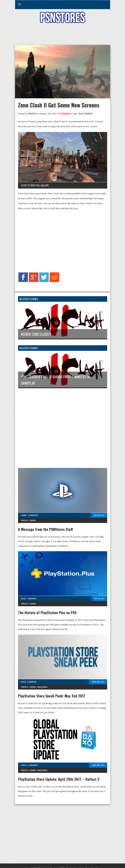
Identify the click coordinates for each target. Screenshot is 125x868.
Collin (23, 599)
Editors (24, 515)
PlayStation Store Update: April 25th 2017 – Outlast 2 (59, 779)
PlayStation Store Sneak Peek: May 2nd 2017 (52, 696)
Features (33, 520)
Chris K (32, 114)
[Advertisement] (63, 36)
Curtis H (24, 765)
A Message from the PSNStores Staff (45, 529)
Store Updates (42, 687)
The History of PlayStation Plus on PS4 (47, 613)
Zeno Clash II (85, 114)
